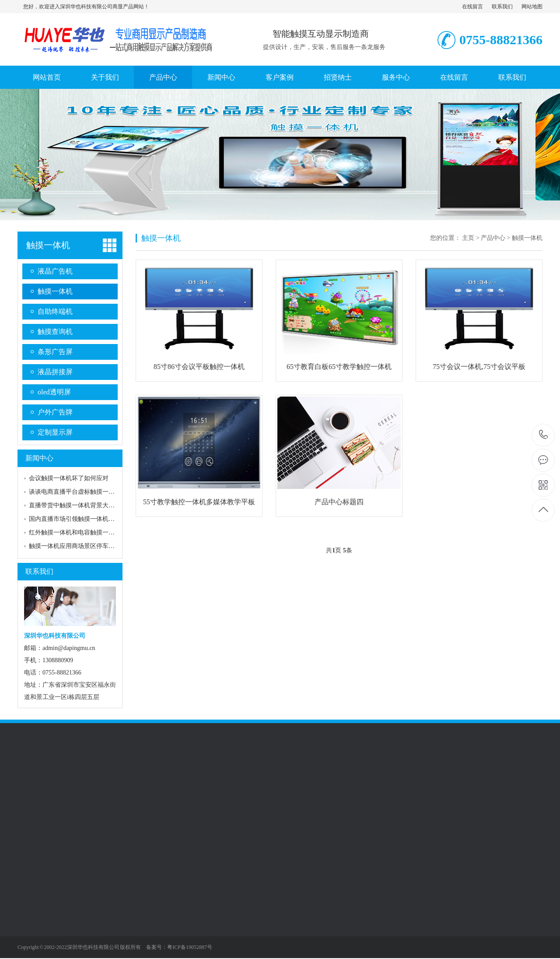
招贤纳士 (338, 77)
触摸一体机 (48, 245)
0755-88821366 (544, 435)
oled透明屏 (54, 392)
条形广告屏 (55, 352)
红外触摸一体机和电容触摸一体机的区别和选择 (93, 532)
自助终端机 (55, 311)
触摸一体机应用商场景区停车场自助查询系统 (90, 546)
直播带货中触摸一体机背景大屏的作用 (81, 505)
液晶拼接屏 (55, 372)
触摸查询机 (55, 332)
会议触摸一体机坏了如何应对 (69, 478)
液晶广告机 (55, 271)
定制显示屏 (55, 432)
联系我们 (502, 7)
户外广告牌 (55, 412)
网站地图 (532, 7)
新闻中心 (221, 77)
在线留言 (472, 7)
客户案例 (280, 77)
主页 (468, 238)
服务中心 (396, 77)
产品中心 (163, 77)
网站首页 (47, 77)
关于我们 (105, 77)
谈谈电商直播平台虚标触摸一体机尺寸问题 (87, 492)
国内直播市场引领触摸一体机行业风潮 (81, 519)
